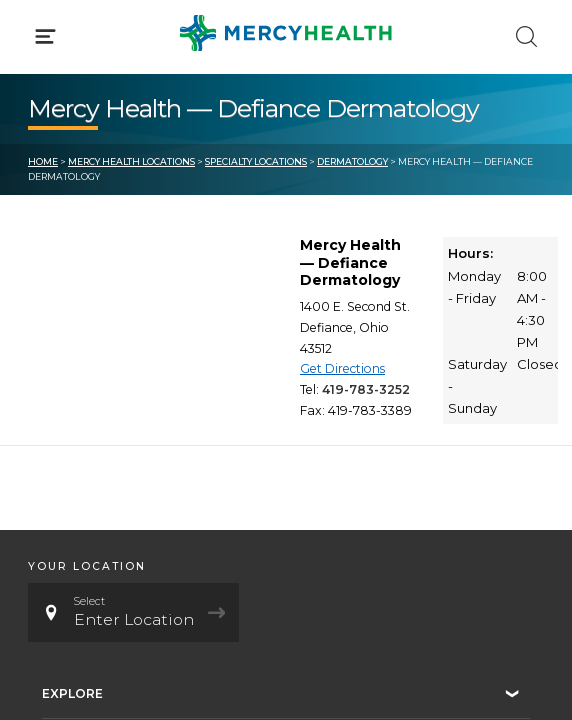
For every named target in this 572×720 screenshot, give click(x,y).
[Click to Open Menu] (45, 36)
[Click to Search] (526, 36)
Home (43, 161)
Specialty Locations (256, 161)
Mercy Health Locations (131, 161)
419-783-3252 (366, 389)
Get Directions (342, 368)
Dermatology (352, 161)
